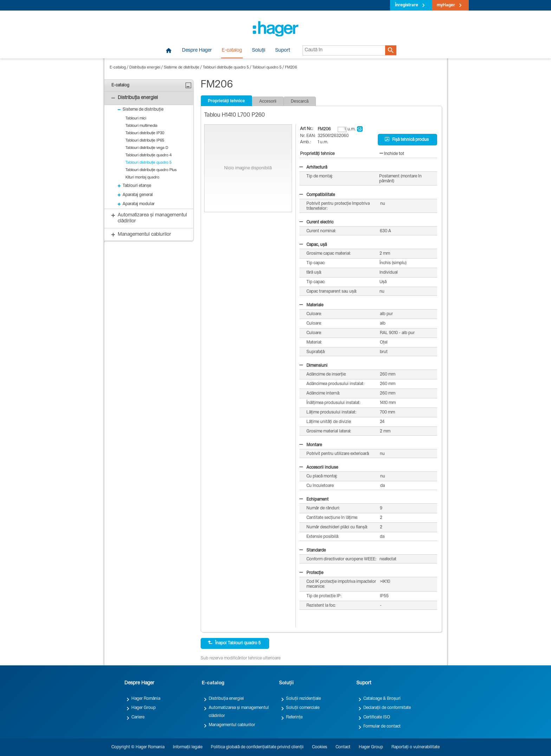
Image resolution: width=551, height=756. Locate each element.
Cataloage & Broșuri (382, 699)
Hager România (146, 699)
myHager (446, 5)
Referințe (294, 717)
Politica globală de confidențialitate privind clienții (257, 747)
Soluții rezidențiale (303, 699)
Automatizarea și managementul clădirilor (239, 712)
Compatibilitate (317, 195)
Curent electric (316, 222)
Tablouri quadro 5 (267, 68)
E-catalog (232, 51)
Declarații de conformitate (387, 708)
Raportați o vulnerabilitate (416, 747)
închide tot (392, 154)
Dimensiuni (313, 366)
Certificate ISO (377, 717)
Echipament (314, 500)
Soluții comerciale (303, 708)
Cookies (320, 747)
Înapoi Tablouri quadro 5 (234, 643)
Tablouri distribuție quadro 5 (226, 68)
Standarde (313, 550)
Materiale (311, 305)
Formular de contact (382, 726)
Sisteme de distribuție (181, 68)
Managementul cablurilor (232, 725)
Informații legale (188, 747)
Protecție (311, 573)
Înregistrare (407, 5)
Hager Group (144, 708)
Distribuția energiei (145, 68)
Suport (283, 51)
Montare (311, 445)
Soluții (259, 51)
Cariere (138, 717)
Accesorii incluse (319, 468)
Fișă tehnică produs (407, 139)
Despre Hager (197, 51)
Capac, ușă (313, 245)
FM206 (291, 68)
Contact (343, 747)
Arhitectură (313, 168)
